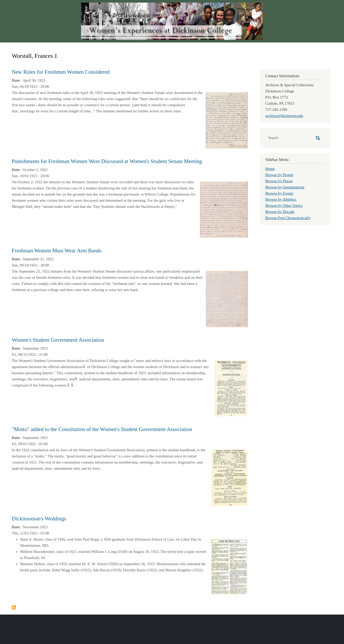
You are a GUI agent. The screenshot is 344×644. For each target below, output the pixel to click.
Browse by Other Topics (284, 206)
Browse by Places (279, 181)
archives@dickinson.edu (284, 116)
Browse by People (279, 175)
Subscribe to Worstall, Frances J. (14, 607)
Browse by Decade (280, 212)
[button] (227, 120)
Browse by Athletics (281, 199)
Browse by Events (279, 193)
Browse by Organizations (285, 187)
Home (270, 169)
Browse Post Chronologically (288, 218)
